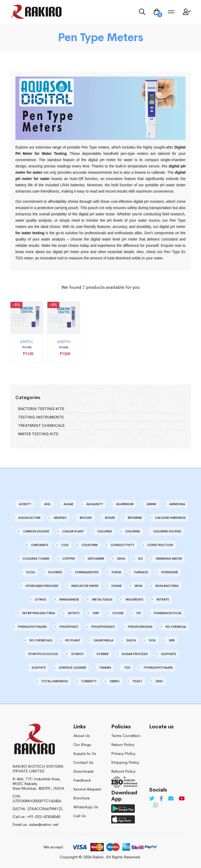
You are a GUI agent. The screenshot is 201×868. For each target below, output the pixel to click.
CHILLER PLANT (73, 531)
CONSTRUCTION (160, 545)
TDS (127, 668)
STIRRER (103, 654)
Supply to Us (85, 753)
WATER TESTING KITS (38, 434)
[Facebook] (161, 799)
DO (141, 559)
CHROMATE (40, 545)
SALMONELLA (104, 640)
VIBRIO (115, 681)
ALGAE (68, 504)
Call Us (80, 816)
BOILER (110, 518)
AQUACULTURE (29, 518)
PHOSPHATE (69, 627)
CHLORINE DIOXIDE (167, 531)
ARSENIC (60, 518)
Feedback (82, 780)
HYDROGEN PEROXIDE (42, 586)
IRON (139, 586)
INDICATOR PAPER (85, 586)
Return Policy (123, 744)
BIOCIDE (86, 518)
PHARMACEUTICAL (168, 613)
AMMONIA (177, 504)
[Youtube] (182, 799)
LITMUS (41, 599)
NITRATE (163, 599)
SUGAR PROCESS (135, 654)
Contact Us (83, 762)
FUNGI (116, 572)
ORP (96, 613)
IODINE (117, 586)
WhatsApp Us (86, 807)
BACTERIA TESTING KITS (41, 409)
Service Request (87, 789)
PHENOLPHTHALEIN (32, 627)
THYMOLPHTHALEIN (158, 668)
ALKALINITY (95, 504)
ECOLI (31, 572)
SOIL (152, 640)
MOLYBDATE (135, 599)
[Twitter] (152, 799)
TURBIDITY (89, 681)
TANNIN (105, 668)
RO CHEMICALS (41, 640)
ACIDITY (25, 504)
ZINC (159, 681)
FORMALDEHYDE (87, 572)
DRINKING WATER (169, 559)
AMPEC (27, 345)
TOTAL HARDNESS (55, 681)
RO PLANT (73, 640)
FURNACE (141, 572)
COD (65, 545)
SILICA (131, 640)
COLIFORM (90, 545)
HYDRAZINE (170, 572)
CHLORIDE (105, 531)
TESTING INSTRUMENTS (41, 417)
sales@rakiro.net (44, 824)
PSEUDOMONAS (140, 627)
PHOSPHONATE (103, 627)
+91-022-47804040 (44, 817)
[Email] (171, 799)
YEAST (138, 681)
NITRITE (74, 613)
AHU (47, 504)
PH (139, 613)
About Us (82, 736)
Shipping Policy (125, 762)
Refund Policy (123, 771)
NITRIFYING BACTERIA (39, 613)
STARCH (77, 654)
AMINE (151, 504)
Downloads (83, 771)
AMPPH (64, 345)
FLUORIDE (55, 572)
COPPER (69, 559)
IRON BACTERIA (167, 586)
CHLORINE (133, 531)
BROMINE (135, 518)
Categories (28, 398)
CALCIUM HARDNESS (170, 518)
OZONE (118, 613)
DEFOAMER (96, 559)
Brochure (81, 798)
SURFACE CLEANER (72, 668)
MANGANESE (69, 599)
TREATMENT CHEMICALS (41, 425)
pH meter (178, 227)
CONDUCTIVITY (122, 545)
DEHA (121, 559)
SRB (172, 640)
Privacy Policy (123, 753)
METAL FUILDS (102, 599)
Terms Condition (126, 736)
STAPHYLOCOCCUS (43, 654)
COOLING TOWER (36, 559)
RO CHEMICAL (176, 627)
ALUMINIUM (125, 504)
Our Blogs (82, 744)
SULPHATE (169, 654)
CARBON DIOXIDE (36, 531)
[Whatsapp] (156, 805)
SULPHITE (39, 668)
